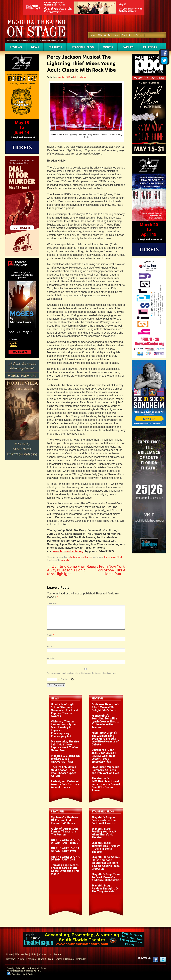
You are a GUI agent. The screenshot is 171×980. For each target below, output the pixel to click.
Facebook (155, 959)
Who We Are (105, 35)
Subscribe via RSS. (33, 971)
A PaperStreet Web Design (21, 974)
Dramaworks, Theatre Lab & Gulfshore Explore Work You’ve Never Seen (65, 746)
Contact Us (127, 35)
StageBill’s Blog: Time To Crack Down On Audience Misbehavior (106, 877)
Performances (77, 557)
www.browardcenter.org (68, 551)
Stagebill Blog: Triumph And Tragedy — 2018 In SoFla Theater (106, 847)
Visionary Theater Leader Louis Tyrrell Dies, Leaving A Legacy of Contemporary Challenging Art (64, 729)
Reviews (16, 47)
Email (50, 647)
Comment (52, 603)
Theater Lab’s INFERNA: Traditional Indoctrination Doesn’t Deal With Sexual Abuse (106, 784)
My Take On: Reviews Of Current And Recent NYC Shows (65, 820)
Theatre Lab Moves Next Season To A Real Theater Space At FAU (64, 771)
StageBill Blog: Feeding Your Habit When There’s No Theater (104, 833)
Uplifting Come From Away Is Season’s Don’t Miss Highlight (67, 570)
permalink (66, 560)
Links (117, 35)
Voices (108, 47)
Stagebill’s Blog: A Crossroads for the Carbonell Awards (104, 820)
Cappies (128, 47)
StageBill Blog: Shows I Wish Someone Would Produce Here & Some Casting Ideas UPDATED (106, 863)
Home (93, 35)
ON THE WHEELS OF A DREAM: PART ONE (65, 858)
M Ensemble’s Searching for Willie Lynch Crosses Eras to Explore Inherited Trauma (105, 721)
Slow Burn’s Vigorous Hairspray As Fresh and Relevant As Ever (105, 770)
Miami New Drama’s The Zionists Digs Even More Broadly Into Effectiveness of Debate (105, 738)
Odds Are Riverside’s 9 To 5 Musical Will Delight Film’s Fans (105, 707)
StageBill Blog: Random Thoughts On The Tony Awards (105, 888)
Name (50, 635)
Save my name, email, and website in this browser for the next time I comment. (82, 673)
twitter (163, 959)
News (35, 47)
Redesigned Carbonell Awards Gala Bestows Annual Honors (65, 784)
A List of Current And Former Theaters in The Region (65, 832)
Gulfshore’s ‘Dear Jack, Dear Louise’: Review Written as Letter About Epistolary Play (104, 756)
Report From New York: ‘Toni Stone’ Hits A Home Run (106, 570)
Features (55, 47)
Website (51, 658)
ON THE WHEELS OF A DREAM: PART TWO (65, 850)
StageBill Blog (83, 47)
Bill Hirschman (80, 77)
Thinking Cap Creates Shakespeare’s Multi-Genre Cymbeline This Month (65, 869)
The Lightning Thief (113, 557)
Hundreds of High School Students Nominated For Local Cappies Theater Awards (64, 710)
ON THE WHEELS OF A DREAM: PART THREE (65, 841)
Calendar (150, 47)
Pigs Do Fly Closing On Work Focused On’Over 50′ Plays (65, 759)
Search (140, 35)
